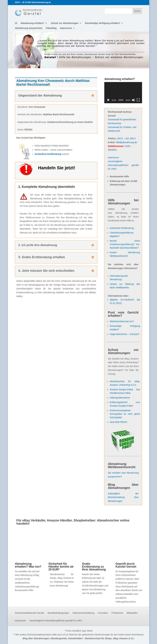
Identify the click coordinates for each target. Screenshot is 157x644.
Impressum (66, 28)
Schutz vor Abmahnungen (65, 23)
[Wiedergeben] (108, 100)
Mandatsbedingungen (58, 613)
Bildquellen (132, 613)
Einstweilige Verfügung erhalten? (103, 23)
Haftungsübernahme (120, 398)
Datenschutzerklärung (83, 613)
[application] (123, 93)
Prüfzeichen (117, 613)
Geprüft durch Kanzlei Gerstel (126, 565)
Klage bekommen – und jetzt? (124, 334)
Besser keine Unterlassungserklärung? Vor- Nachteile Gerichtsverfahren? (125, 244)
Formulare (103, 613)
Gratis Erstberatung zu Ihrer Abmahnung (94, 567)
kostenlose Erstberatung (122, 228)
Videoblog (51, 28)
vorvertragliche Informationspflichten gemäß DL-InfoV (123, 165)
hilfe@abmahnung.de (126, 142)
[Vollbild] (138, 100)
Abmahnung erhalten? (32, 23)
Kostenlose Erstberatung (48, 154)
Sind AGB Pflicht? (119, 422)
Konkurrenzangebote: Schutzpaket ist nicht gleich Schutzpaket (125, 414)
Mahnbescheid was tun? (122, 321)
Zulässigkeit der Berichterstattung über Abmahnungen (123, 497)
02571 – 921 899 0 (126, 139)
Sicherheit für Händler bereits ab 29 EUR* (61, 567)
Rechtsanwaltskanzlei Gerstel (30, 613)
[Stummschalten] (133, 100)
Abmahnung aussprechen (29, 28)
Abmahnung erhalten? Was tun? (28, 565)
